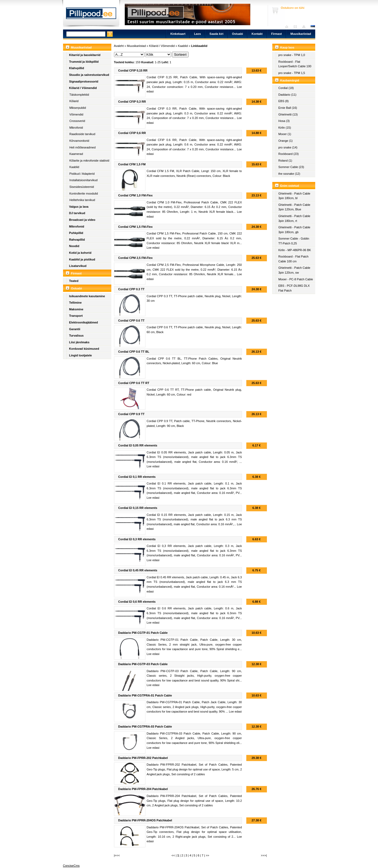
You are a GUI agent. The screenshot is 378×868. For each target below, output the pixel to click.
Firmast (277, 34)
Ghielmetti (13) (288, 114)
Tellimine (76, 303)
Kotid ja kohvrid (80, 253)
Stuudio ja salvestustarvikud (89, 75)
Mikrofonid (76, 128)
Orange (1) (286, 141)
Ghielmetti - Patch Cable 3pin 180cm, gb (294, 230)
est (313, 27)
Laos (197, 34)
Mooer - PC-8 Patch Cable (296, 279)
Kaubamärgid (290, 80)
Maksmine (76, 309)
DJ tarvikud (77, 213)
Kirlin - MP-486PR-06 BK (295, 250)
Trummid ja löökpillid (84, 62)
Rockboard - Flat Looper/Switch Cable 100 (295, 64)
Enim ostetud (290, 186)
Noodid (74, 246)
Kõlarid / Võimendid (83, 88)
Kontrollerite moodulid (84, 193)
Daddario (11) (287, 95)
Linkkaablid (199, 46)
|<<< (117, 855)
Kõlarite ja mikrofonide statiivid (89, 161)
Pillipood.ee (91, 15)
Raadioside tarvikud (82, 134)
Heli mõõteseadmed (83, 147)
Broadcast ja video (82, 220)
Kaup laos (287, 47)
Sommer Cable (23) (291, 167)
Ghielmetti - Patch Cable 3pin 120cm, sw (294, 270)
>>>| (264, 855)
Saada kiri (297, 27)
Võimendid (76, 114)
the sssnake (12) (289, 174)
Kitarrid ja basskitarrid (85, 55)
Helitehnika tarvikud (82, 200)
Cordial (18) (286, 88)
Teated (74, 281)
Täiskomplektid (79, 95)
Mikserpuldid (78, 108)
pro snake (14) (288, 147)
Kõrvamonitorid (79, 141)
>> (208, 855)
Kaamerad (76, 154)
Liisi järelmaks (79, 342)
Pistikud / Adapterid (82, 174)
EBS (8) (284, 101)
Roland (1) (285, 161)
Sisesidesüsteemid (82, 187)
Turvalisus (76, 336)
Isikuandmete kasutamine (87, 296)
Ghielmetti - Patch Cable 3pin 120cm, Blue (294, 207)
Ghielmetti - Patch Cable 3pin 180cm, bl (294, 196)
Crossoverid (77, 121)
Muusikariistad (301, 34)
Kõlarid (74, 101)
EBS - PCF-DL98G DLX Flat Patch (294, 288)
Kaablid (74, 167)
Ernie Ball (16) (288, 108)
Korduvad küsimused (84, 349)
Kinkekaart (178, 34)
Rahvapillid (77, 240)
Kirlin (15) (285, 128)
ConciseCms (71, 866)
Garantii (75, 329)
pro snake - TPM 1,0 (292, 55)
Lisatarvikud (78, 266)
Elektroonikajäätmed (84, 322)
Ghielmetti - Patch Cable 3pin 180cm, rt (294, 218)
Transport (76, 316)
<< (173, 855)
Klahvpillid (77, 68)
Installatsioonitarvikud (84, 180)
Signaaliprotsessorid (84, 81)
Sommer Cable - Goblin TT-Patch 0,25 (294, 241)
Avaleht (288, 27)
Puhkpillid (76, 233)
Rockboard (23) (289, 154)
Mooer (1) (285, 134)
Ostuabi (238, 34)
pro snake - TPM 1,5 (292, 73)
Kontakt (257, 34)
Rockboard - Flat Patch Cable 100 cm (294, 259)
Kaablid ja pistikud (82, 259)
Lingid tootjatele (81, 355)
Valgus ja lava (79, 207)
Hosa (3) (284, 121)
